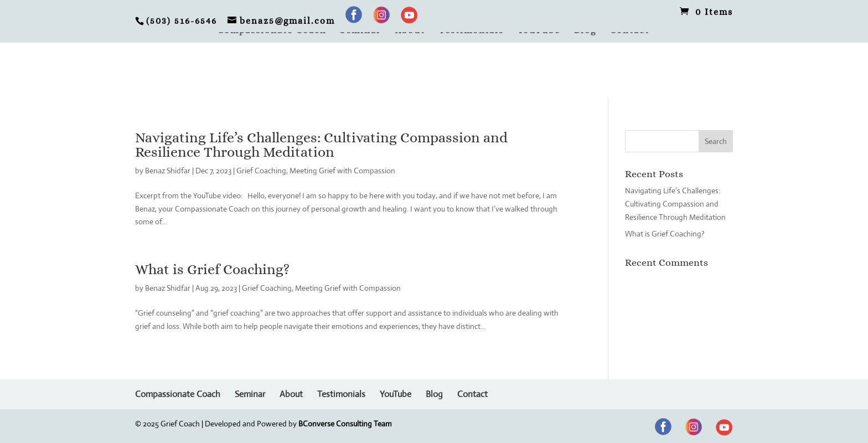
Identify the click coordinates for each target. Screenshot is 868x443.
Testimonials (471, 31)
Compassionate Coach (272, 31)
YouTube (539, 31)
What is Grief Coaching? (212, 269)
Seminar (361, 31)
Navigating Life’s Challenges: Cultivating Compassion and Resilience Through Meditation (321, 145)
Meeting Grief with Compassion (342, 171)
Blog (585, 31)
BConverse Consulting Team (345, 424)
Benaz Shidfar (168, 171)
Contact (630, 31)
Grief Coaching (261, 171)
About (410, 31)
